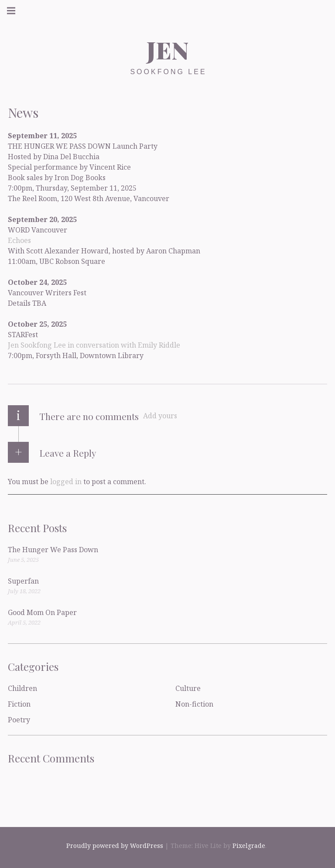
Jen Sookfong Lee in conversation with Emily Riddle (94, 345)
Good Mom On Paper (42, 612)
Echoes (19, 240)
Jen (167, 50)
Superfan (23, 581)
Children (22, 688)
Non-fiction (194, 704)
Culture (188, 688)
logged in (66, 481)
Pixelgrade (249, 846)
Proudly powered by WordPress (115, 846)
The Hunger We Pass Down (53, 550)
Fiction (19, 704)
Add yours (160, 416)
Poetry (19, 720)
